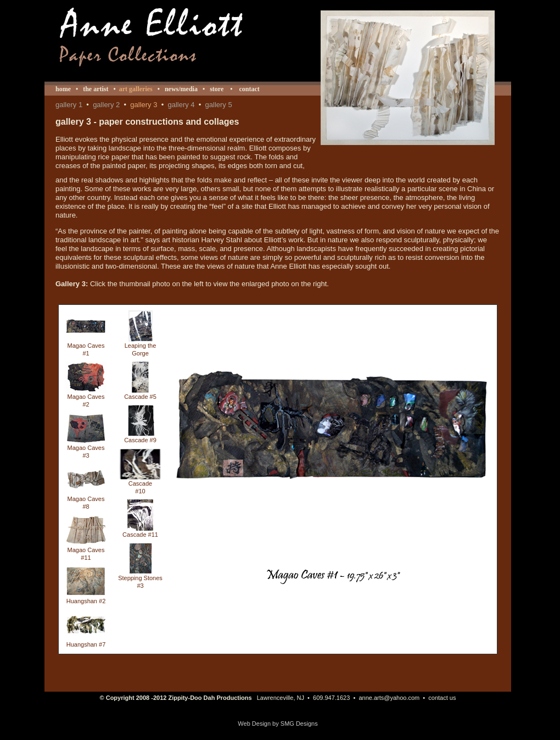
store (217, 89)
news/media (181, 89)
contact (248, 89)
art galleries (136, 89)
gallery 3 (144, 105)
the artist (96, 89)
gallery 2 (106, 105)
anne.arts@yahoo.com (389, 698)
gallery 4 (181, 105)
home (63, 89)
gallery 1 (69, 105)
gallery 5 (219, 105)
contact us (442, 698)
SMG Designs (299, 724)
